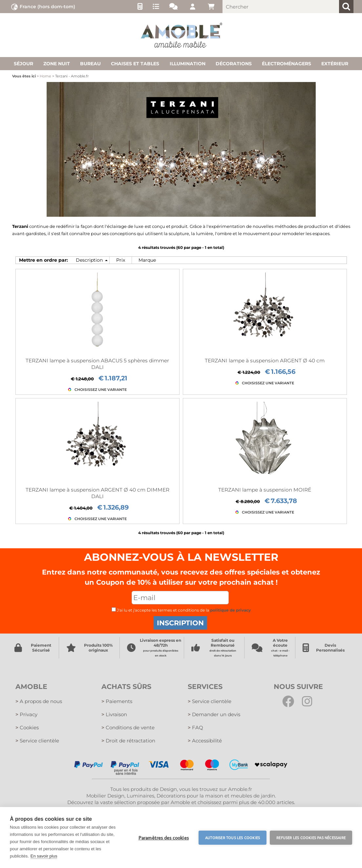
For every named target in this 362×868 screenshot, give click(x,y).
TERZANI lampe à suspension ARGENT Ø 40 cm (265, 361)
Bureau (90, 64)
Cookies (27, 727)
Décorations (234, 64)
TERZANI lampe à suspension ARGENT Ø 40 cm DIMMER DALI (97, 493)
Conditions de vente (128, 727)
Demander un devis (214, 714)
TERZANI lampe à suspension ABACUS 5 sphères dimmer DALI (97, 364)
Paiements (117, 701)
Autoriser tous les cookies (233, 838)
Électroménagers (287, 64)
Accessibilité (205, 741)
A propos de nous (39, 701)
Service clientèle (37, 741)
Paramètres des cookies (164, 838)
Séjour (23, 64)
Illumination (188, 64)
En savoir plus (44, 856)
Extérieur (335, 64)
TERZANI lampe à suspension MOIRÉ (265, 490)
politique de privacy (230, 610)
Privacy (26, 714)
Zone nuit (57, 64)
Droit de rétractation (128, 741)
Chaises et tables (135, 64)
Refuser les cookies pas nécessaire (311, 838)
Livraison (114, 714)
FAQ (195, 727)
